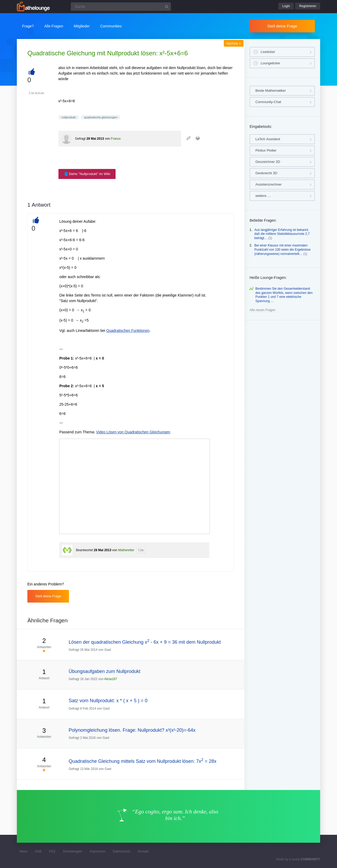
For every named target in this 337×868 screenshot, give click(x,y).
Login (286, 6)
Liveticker (268, 52)
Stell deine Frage (282, 26)
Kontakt (143, 851)
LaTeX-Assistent (268, 139)
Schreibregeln (72, 851)
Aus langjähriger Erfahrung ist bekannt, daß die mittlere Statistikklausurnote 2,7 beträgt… (282, 234)
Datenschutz (122, 851)
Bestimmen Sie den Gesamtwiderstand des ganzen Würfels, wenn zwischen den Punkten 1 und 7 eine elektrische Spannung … (284, 295)
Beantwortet (85, 550)
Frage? (28, 26)
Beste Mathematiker (271, 91)
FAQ (52, 851)
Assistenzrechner (269, 184)
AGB (38, 851)
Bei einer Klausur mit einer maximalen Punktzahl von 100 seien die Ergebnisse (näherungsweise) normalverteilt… (282, 249)
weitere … (263, 196)
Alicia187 (111, 679)
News (23, 851)
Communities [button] (111, 26)
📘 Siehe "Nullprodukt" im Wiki (87, 174)
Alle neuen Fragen (262, 310)
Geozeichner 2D (268, 162)
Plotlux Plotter (266, 150)
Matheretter (126, 550)
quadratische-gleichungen (101, 117)
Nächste (234, 43)
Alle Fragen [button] (54, 26)
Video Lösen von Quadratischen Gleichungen (133, 432)
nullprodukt (69, 117)
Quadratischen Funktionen (128, 331)
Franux (116, 139)
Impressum (98, 851)
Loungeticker (270, 63)
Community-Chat (268, 102)
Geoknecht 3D (266, 173)
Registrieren (308, 6)
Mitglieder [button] (82, 26)
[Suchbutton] (167, 7)
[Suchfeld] (121, 7)
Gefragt (80, 139)
